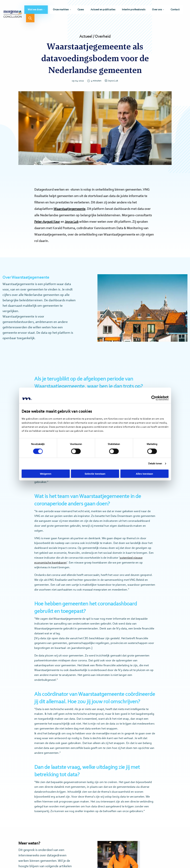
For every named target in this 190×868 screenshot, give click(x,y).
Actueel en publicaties (103, 10)
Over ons (157, 10)
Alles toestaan (144, 474)
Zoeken (30, 18)
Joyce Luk (111, 81)
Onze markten (61, 10)
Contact (175, 10)
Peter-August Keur (47, 222)
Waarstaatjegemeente (70, 209)
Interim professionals (134, 10)
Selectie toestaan (95, 474)
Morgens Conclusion (13, 14)
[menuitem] (36, 10)
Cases (81, 10)
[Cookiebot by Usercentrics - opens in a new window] (154, 398)
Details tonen (155, 464)
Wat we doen (35, 10)
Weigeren (46, 474)
